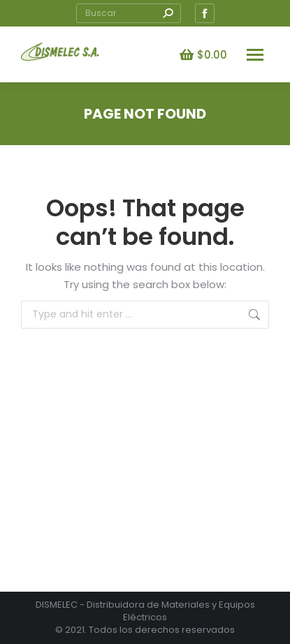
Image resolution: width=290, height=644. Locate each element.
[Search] (129, 13)
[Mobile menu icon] (255, 55)
